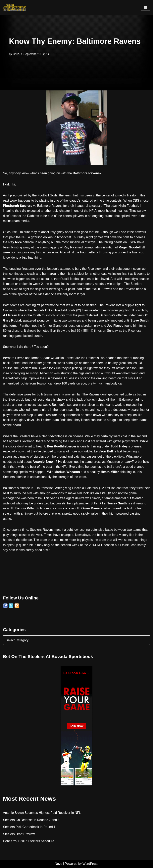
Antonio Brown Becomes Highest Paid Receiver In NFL (42, 813)
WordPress (90, 864)
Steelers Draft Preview (19, 834)
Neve (58, 864)
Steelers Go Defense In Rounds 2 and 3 (31, 820)
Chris (16, 54)
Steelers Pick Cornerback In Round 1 (29, 827)
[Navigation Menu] (145, 7)
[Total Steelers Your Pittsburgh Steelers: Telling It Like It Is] (15, 7)
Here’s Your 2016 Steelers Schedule (29, 841)
